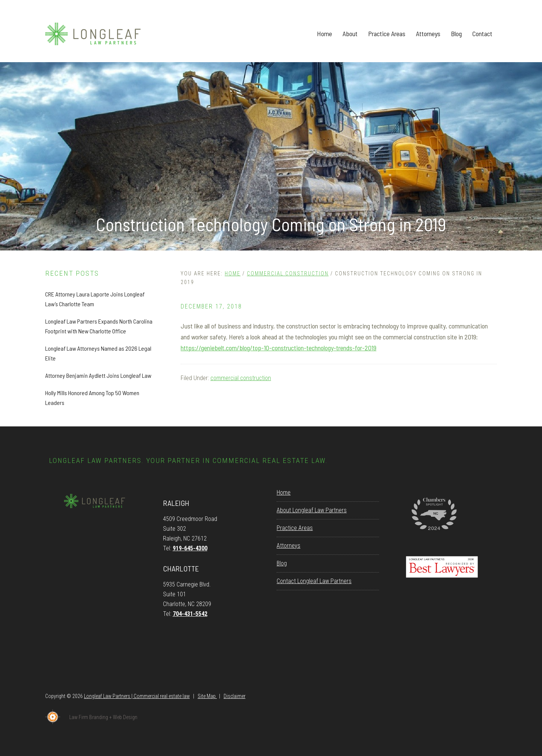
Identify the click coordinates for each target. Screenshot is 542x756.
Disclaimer (234, 696)
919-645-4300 (190, 548)
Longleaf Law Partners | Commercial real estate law (137, 696)
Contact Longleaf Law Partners (314, 581)
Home (284, 493)
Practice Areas (295, 528)
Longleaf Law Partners (102, 34)
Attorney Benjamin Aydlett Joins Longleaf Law (98, 375)
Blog (282, 563)
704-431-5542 (190, 614)
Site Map (207, 696)
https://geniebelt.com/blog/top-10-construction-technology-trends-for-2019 (279, 348)
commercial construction (241, 378)
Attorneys (289, 546)
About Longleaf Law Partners (312, 510)
